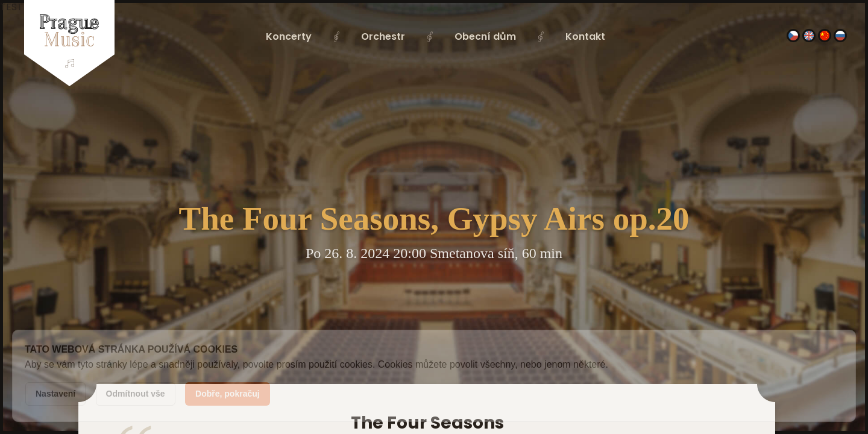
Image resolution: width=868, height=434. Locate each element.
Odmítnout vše (136, 394)
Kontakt (585, 36)
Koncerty (289, 36)
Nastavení (55, 394)
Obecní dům (485, 36)
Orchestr (383, 36)
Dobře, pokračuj (228, 394)
